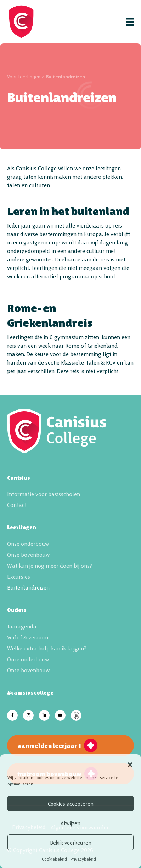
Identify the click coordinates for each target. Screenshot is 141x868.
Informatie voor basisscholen (44, 494)
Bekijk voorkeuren (71, 842)
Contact (17, 504)
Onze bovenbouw (28, 554)
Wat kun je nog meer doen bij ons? (50, 565)
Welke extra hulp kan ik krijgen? (47, 648)
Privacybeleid (83, 859)
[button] (130, 763)
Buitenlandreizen (28, 587)
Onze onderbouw (28, 543)
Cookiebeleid (54, 859)
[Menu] (130, 22)
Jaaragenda (22, 626)
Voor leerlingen (24, 77)
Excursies (19, 576)
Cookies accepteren (71, 804)
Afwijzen (70, 823)
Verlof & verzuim (28, 637)
